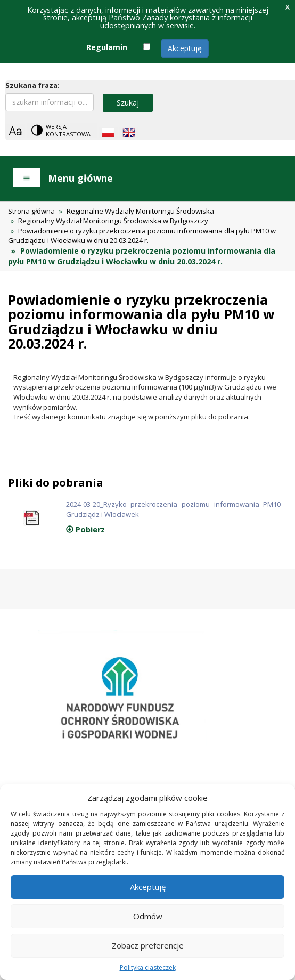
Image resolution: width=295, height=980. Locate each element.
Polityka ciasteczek (148, 967)
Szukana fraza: (32, 85)
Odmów (148, 916)
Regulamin (107, 47)
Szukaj (128, 103)
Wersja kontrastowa (68, 130)
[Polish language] (108, 133)
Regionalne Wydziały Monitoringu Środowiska (140, 211)
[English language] (129, 133)
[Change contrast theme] (62, 130)
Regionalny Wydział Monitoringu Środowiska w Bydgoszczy (113, 221)
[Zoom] (15, 131)
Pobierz (85, 529)
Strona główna (31, 211)
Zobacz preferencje (148, 945)
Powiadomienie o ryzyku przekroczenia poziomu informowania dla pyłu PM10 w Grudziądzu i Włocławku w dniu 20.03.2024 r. (142, 236)
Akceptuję (185, 48)
